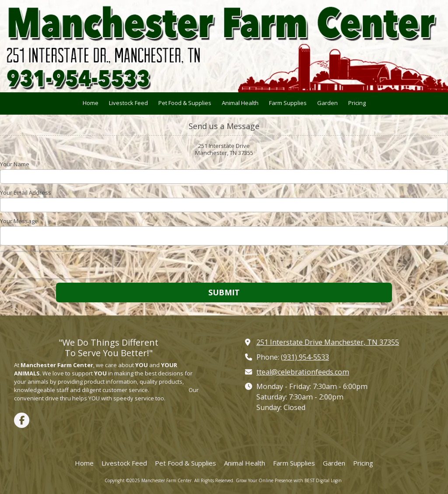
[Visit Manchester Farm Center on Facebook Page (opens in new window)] (22, 420)
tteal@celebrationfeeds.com (303, 372)
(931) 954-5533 (305, 357)
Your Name (15, 164)
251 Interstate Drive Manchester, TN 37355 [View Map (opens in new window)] (328, 342)
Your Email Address (26, 193)
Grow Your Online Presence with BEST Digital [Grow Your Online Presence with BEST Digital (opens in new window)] (283, 480)
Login (336, 480)
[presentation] (56, 265)
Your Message (19, 221)
